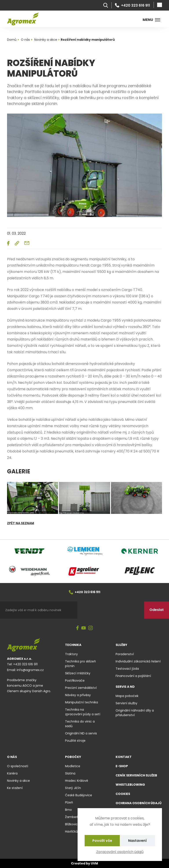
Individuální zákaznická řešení (138, 661)
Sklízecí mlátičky (78, 673)
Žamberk (72, 817)
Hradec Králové (77, 781)
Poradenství (125, 654)
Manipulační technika (82, 702)
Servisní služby (126, 703)
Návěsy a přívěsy (78, 695)
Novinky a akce (18, 781)
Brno (68, 810)
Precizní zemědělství (81, 688)
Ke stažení (15, 788)
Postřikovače (75, 680)
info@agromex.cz (30, 670)
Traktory (71, 654)
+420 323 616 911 (133, 5)
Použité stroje (75, 741)
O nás (12, 757)
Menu (151, 20)
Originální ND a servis (81, 733)
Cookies (123, 794)
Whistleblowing (130, 785)
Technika (73, 645)
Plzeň (69, 802)
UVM (94, 863)
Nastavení (137, 841)
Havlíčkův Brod (76, 831)
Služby (121, 645)
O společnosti (18, 766)
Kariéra (12, 773)
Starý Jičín (73, 788)
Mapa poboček (127, 696)
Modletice (73, 766)
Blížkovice (72, 824)
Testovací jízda (127, 669)
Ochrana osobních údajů (139, 803)
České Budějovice (79, 795)
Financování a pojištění (133, 676)
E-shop (122, 766)
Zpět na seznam (21, 523)
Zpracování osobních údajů (120, 852)
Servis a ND (125, 687)
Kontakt (124, 757)
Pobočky (73, 757)
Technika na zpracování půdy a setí (83, 712)
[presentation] (111, 610)
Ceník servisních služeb (136, 775)
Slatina (70, 773)
